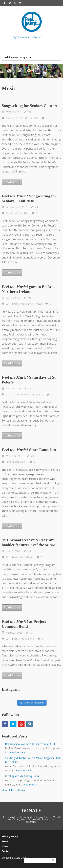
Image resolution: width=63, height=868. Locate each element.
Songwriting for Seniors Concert (30, 106)
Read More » (17, 752)
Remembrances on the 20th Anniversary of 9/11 (31, 744)
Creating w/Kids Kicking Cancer (23, 776)
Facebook (52, 47)
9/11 (8, 304)
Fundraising (13, 462)
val (30, 112)
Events (20, 118)
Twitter (59, 47)
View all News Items (13, 790)
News (39, 304)
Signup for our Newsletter (28, 37)
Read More (12, 182)
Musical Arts (32, 118)
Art (14, 395)
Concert (10, 118)
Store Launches (29, 450)
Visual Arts (38, 395)
